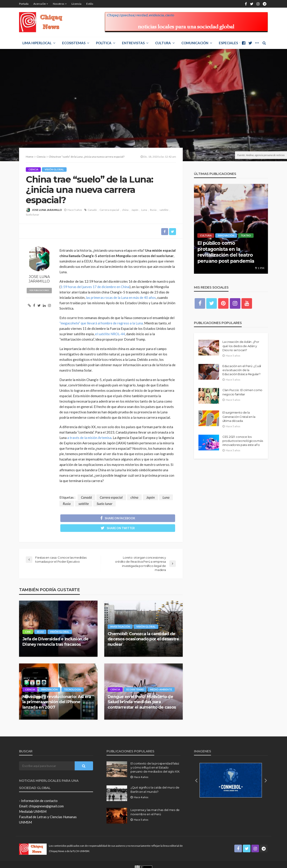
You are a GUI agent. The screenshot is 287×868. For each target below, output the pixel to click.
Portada (24, 4)
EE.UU (41, 622)
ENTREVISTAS (133, 43)
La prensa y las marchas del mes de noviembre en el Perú (155, 803)
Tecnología (73, 680)
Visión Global (54, 169)
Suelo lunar (33, 215)
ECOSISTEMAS (74, 43)
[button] (196, 771)
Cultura (163, 43)
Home (30, 157)
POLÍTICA (104, 43)
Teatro (246, 235)
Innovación (50, 680)
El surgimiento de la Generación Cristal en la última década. (239, 417)
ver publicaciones (39, 290)
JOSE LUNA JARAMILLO (47, 210)
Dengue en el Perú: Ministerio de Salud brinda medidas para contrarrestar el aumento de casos (142, 693)
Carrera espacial (109, 210)
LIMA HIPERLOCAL (37, 43)
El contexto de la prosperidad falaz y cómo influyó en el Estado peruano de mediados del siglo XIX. (155, 758)
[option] (231, 229)
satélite (164, 210)
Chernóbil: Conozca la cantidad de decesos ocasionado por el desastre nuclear (143, 630)
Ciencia (33, 169)
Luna (144, 210)
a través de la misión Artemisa (89, 438)
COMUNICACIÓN (195, 43)
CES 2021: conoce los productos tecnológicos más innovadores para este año (243, 441)
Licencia (76, 4)
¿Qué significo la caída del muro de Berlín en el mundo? (155, 780)
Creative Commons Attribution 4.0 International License (163, 862)
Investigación (120, 617)
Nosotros (59, 4)
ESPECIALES (228, 43)
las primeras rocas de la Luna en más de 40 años (121, 298)
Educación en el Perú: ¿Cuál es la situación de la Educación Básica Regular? (242, 370)
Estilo (90, 4)
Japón (135, 210)
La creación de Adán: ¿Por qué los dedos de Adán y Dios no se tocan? (241, 346)
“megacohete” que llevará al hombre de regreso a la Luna (101, 323)
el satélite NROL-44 (110, 334)
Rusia (153, 210)
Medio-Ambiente (161, 680)
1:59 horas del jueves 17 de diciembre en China (95, 287)
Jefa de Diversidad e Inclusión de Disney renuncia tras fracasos (55, 632)
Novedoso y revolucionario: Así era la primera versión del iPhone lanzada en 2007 (57, 693)
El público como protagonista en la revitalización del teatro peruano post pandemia (226, 252)
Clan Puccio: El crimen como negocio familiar (242, 392)
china (125, 210)
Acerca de (40, 4)
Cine (28, 622)
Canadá (92, 210)
